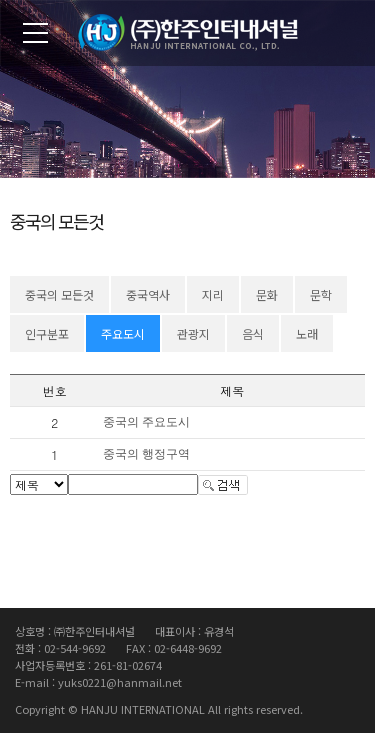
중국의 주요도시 (146, 422)
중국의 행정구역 (146, 454)
